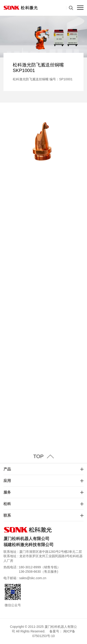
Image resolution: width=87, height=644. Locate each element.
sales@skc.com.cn (33, 578)
